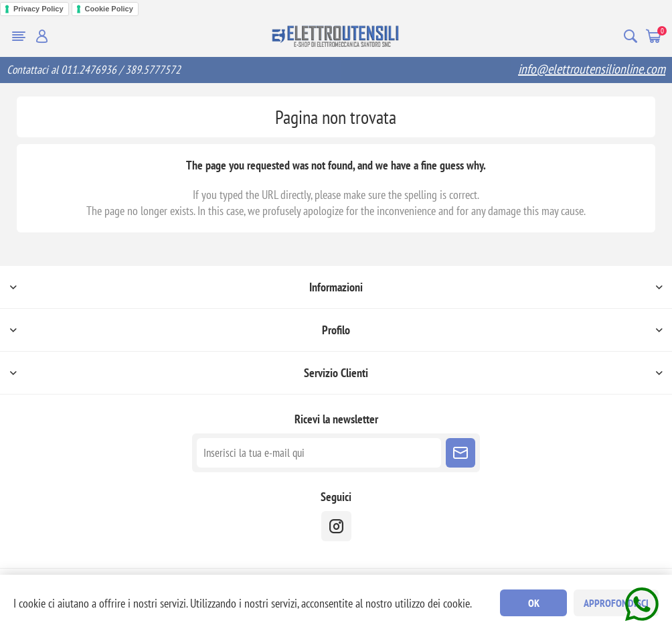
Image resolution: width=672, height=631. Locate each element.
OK (534, 603)
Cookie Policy (109, 9)
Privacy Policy (38, 9)
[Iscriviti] (319, 453)
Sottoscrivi (460, 453)
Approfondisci (616, 603)
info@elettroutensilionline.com (592, 69)
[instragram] (336, 526)
